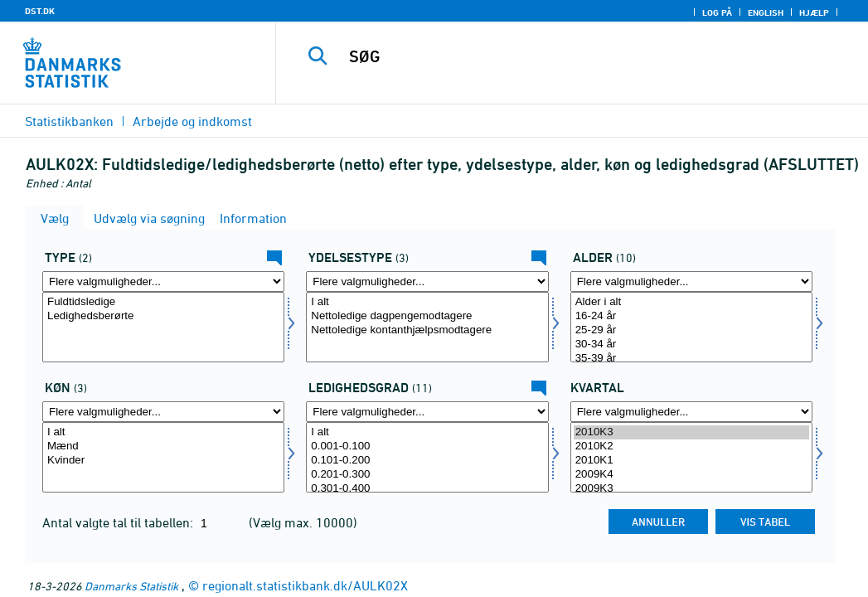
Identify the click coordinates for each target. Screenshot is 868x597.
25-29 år (691, 330)
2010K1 (691, 461)
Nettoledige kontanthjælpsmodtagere (427, 330)
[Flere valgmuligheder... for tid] (691, 412)
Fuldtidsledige (163, 302)
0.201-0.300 (427, 475)
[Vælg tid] (691, 457)
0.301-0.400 (427, 489)
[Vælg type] (163, 327)
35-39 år (691, 359)
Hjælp (814, 12)
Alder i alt (691, 302)
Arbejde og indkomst (192, 121)
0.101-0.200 (427, 461)
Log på (717, 12)
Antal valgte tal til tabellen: (119, 522)
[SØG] (576, 56)
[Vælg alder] (691, 327)
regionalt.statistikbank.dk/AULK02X (305, 585)
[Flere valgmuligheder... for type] (163, 282)
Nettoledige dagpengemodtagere (427, 316)
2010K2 (691, 447)
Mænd (163, 447)
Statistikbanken (69, 121)
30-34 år (691, 345)
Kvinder (163, 461)
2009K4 (691, 475)
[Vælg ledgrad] (427, 457)
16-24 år (691, 316)
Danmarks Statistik (131, 586)
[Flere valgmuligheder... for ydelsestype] (427, 282)
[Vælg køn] (163, 457)
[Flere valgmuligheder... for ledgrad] (427, 412)
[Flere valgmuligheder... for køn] (163, 412)
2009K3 (691, 489)
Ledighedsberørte (163, 316)
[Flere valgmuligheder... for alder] (691, 282)
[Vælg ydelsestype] (427, 327)
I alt (427, 302)
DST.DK (40, 11)
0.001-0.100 (427, 447)
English (766, 12)
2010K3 (691, 432)
